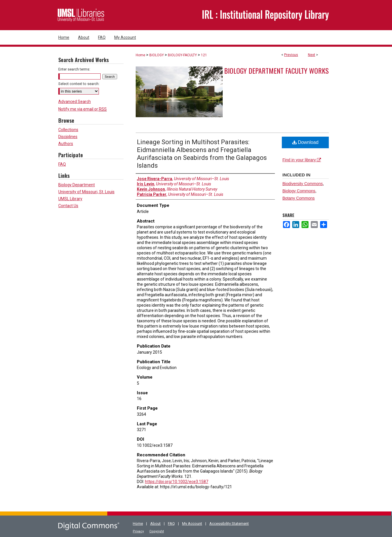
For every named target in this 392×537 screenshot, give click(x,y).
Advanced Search (75, 102)
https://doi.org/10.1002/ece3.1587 (177, 482)
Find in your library (302, 160)
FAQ (62, 164)
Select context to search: (79, 84)
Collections (68, 130)
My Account (192, 524)
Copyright (157, 531)
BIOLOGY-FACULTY (182, 55)
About (155, 524)
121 (204, 55)
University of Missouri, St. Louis (86, 192)
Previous (291, 55)
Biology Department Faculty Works (276, 70)
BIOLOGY (157, 55)
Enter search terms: (74, 69)
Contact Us (68, 206)
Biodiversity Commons (303, 184)
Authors (66, 144)
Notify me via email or (82, 109)
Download (305, 142)
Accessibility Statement (229, 524)
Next (312, 55)
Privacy (138, 531)
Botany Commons (298, 198)
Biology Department (77, 185)
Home (140, 55)
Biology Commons (299, 191)
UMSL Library (70, 199)
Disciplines (68, 137)
